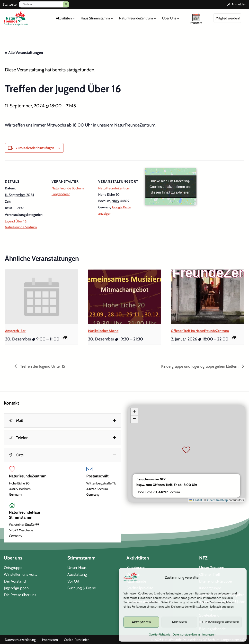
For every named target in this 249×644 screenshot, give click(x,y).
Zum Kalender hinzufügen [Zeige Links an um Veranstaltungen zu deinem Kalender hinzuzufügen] (35, 148)
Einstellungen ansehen (221, 622)
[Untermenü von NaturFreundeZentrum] (155, 18)
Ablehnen (179, 622)
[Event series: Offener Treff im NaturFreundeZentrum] (234, 338)
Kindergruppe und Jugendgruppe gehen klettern (200, 366)
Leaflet (196, 500)
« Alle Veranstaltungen (24, 53)
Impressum (209, 634)
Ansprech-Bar (15, 331)
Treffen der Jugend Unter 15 (42, 366)
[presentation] (42, 297)
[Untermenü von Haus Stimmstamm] (112, 18)
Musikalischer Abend (103, 331)
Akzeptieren (141, 622)
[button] (63, 420)
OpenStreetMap (218, 500)
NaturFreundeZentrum (21, 227)
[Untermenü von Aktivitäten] (74, 18)
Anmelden (239, 4)
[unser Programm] (196, 18)
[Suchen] (66, 4)
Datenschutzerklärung (186, 634)
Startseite (10, 4)
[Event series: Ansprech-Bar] (65, 338)
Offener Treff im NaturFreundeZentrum (200, 331)
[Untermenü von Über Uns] (178, 18)
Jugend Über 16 (16, 221)
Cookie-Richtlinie (160, 634)
